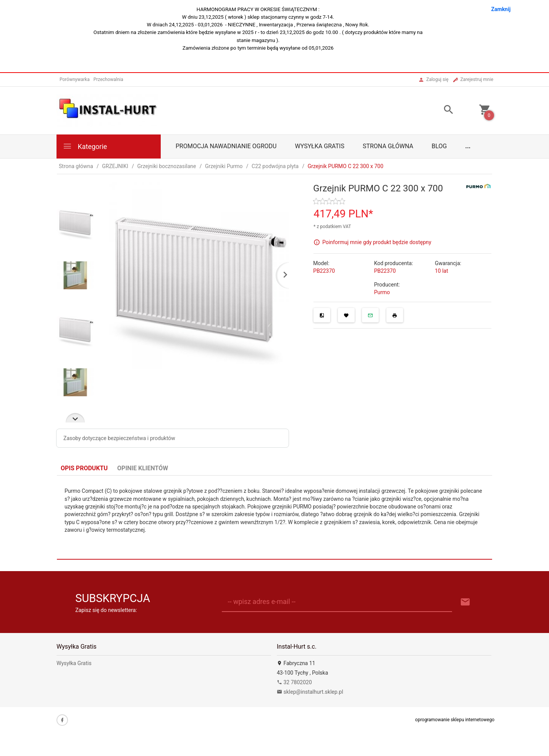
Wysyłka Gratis (319, 146)
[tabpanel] (274, 518)
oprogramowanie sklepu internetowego (455, 720)
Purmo (382, 292)
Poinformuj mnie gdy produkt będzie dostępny (377, 242)
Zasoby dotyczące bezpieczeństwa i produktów (119, 438)
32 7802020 (294, 682)
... (468, 146)
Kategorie (85, 146)
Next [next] (75, 418)
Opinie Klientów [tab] (143, 468)
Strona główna (388, 146)
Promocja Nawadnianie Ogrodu (226, 146)
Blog (439, 146)
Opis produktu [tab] (84, 468)
